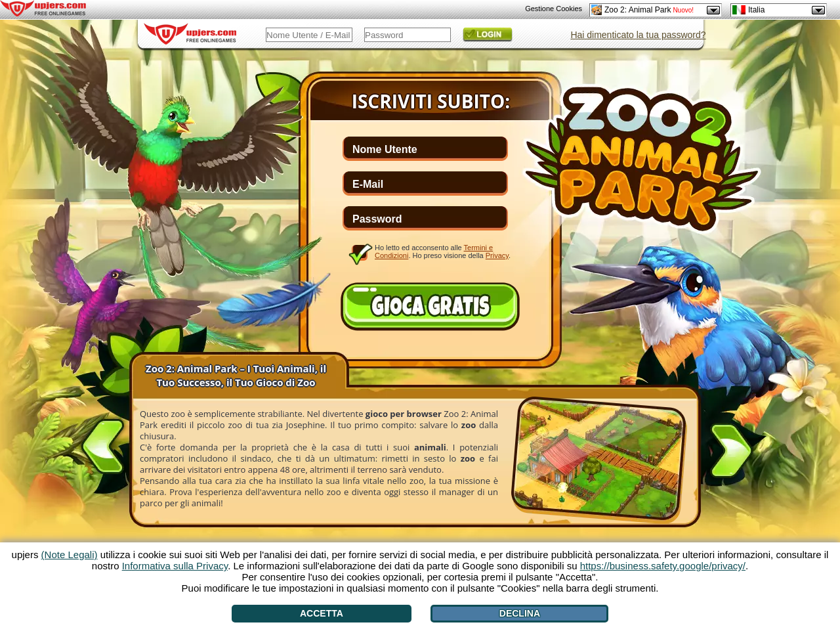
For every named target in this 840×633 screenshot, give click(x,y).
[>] (731, 453)
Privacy (497, 255)
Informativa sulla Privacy (175, 566)
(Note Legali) (70, 555)
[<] (103, 444)
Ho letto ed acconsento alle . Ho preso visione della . (443, 251)
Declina (520, 613)
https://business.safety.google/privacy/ (663, 566)
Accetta (322, 613)
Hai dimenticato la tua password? (638, 35)
